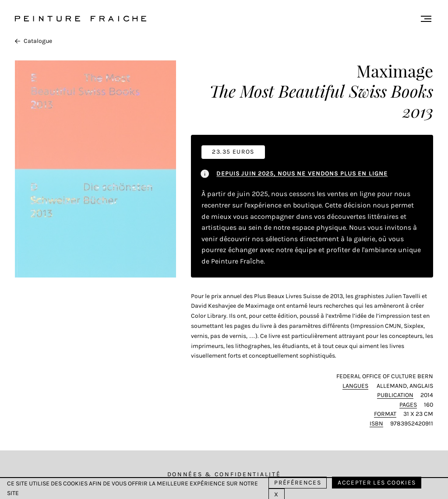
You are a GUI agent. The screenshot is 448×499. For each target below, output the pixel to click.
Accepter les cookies (377, 483)
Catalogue (34, 41)
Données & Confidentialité (224, 474)
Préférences (298, 483)
